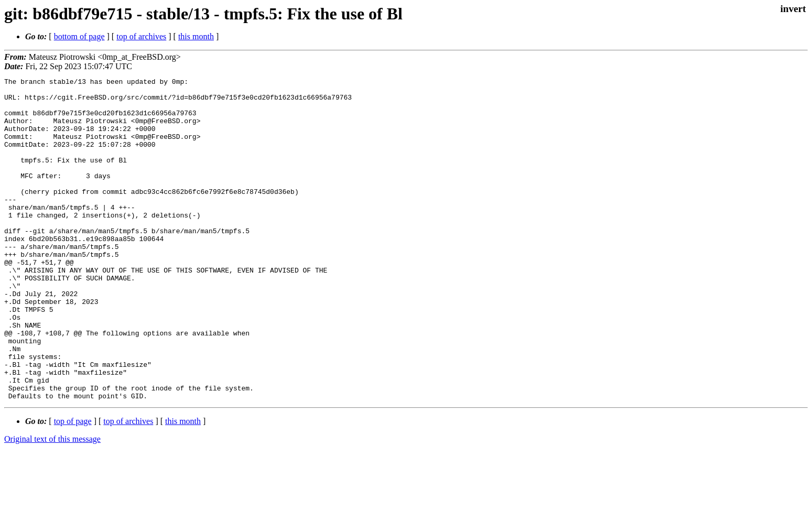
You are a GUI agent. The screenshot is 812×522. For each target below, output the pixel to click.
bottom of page (79, 36)
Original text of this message (52, 503)
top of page (73, 486)
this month (196, 36)
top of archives (141, 36)
